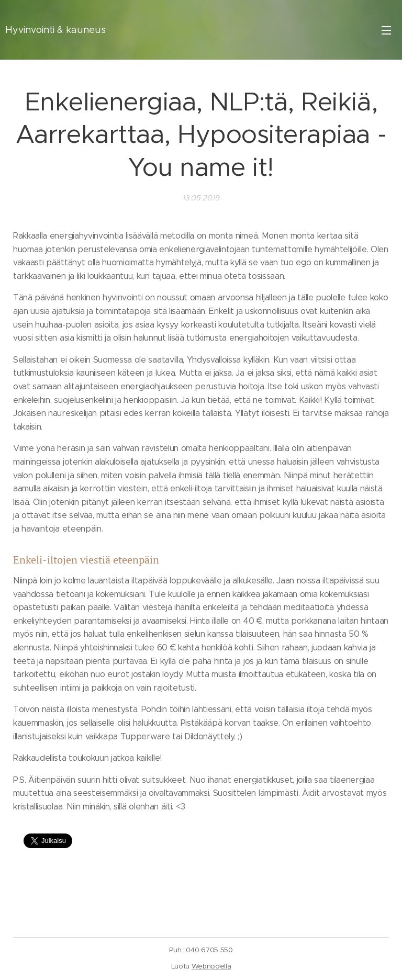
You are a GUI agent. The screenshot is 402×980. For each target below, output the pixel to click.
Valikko (386, 30)
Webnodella (211, 966)
